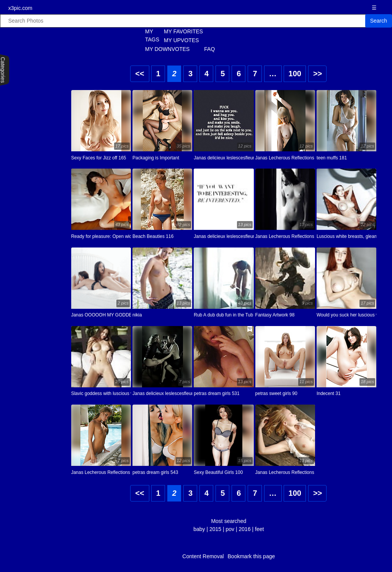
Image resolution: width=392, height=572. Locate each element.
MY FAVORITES (183, 31)
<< (140, 74)
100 (295, 74)
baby (199, 529)
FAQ (209, 49)
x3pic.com (20, 8)
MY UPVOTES (181, 40)
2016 (245, 529)
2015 (215, 529)
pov (230, 529)
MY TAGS (148, 35)
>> (318, 74)
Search (379, 21)
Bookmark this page (252, 556)
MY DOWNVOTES (167, 49)
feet (259, 529)
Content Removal (203, 556)
